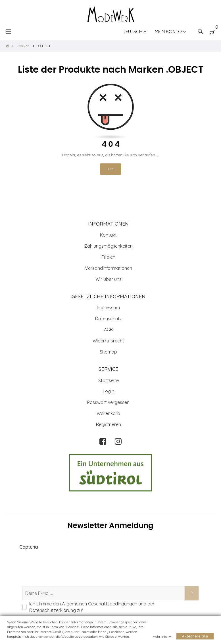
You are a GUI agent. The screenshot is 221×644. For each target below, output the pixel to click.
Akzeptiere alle (195, 636)
